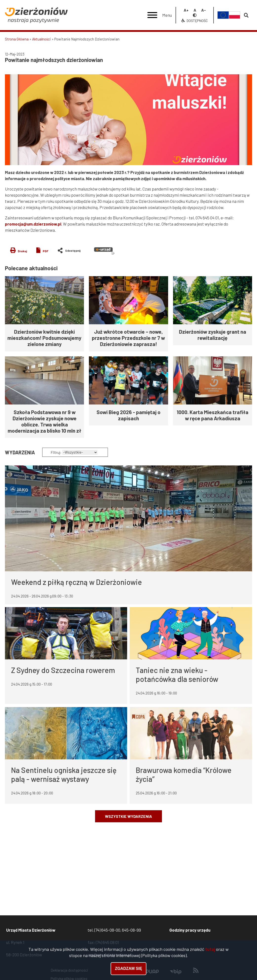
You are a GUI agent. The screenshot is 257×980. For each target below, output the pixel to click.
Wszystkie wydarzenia (128, 816)
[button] (128, 120)
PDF (46, 251)
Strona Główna (17, 39)
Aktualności (41, 39)
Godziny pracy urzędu (190, 930)
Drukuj (22, 251)
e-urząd (104, 251)
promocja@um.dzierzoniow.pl (33, 224)
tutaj (210, 949)
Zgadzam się (128, 969)
